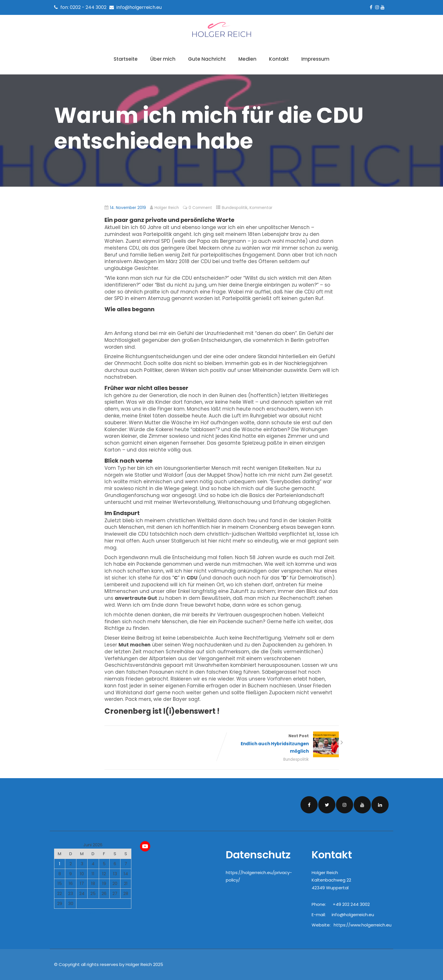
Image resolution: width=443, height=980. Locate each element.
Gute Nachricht (207, 59)
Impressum (315, 59)
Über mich (163, 59)
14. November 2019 (128, 208)
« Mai (90, 912)
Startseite (126, 59)
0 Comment (200, 208)
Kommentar (261, 208)
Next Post (280, 744)
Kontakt (279, 59)
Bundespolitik (235, 208)
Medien (247, 59)
